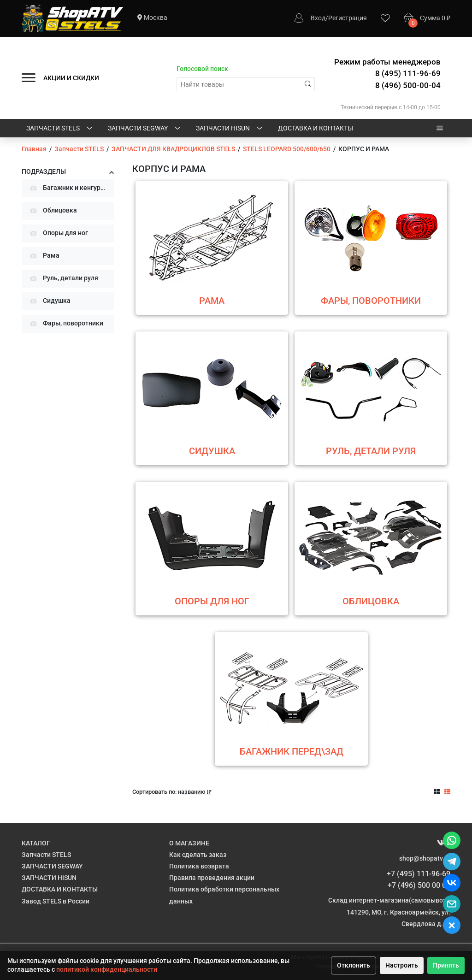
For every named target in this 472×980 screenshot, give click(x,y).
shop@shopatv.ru (425, 858)
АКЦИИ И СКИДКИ (71, 78)
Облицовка (52, 211)
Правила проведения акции (212, 878)
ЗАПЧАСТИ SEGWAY (145, 129)
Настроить (402, 965)
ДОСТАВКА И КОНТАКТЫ (316, 128)
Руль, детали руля (63, 279)
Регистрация (348, 18)
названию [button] (195, 792)
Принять (446, 965)
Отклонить (354, 965)
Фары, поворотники (65, 324)
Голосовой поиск (202, 69)
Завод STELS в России (56, 901)
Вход (318, 18)
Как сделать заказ (198, 855)
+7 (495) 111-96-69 (419, 874)
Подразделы (44, 171)
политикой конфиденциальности (107, 969)
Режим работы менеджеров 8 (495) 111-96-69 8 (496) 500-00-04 (387, 74)
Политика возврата (199, 866)
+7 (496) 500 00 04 (419, 885)
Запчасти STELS (60, 129)
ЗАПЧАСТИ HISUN (230, 129)
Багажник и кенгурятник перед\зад (71, 188)
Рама (44, 256)
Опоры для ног (58, 233)
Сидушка (49, 301)
